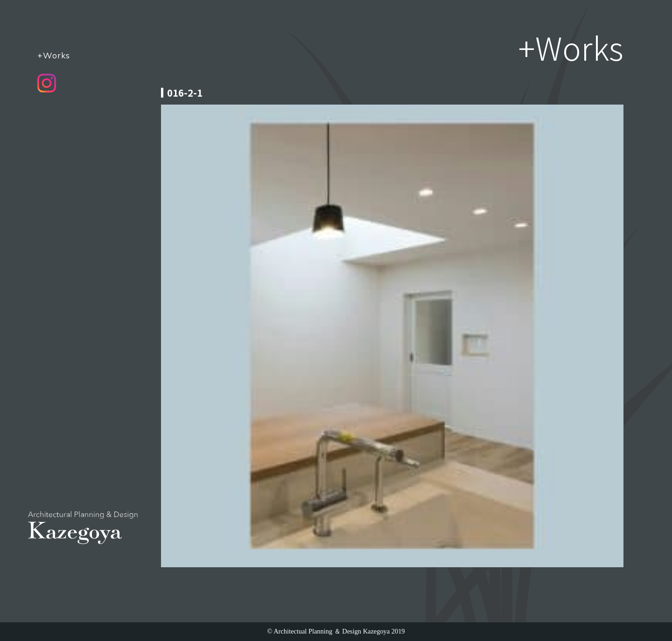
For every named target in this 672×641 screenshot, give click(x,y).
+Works (54, 55)
